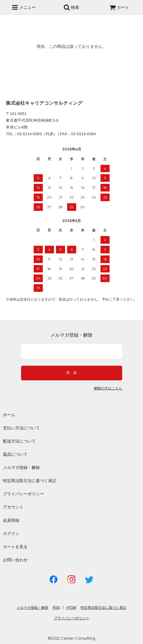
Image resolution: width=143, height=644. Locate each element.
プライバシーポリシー (23, 494)
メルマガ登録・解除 (21, 467)
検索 (71, 7)
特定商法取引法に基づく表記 (30, 481)
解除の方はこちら (108, 388)
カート (119, 7)
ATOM (71, 608)
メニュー (24, 7)
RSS (56, 608)
